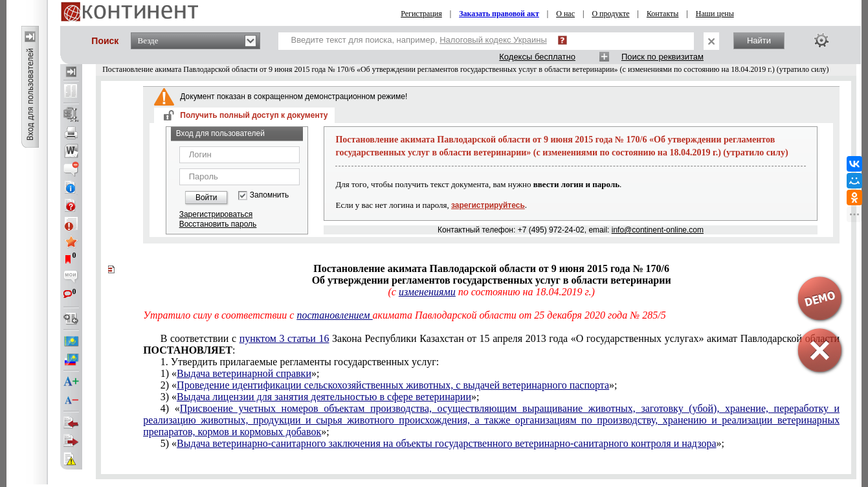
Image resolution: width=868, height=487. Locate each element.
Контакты (663, 14)
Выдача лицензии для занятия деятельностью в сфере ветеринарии (324, 397)
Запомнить (269, 195)
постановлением (334, 315)
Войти (206, 198)
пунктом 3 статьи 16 (284, 338)
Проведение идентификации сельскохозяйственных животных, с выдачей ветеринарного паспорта (393, 385)
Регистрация (421, 14)
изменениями (427, 292)
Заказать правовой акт (499, 14)
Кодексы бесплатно (537, 57)
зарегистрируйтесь (488, 205)
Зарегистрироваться (216, 214)
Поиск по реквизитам (662, 57)
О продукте (610, 14)
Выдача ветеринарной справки (244, 373)
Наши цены (715, 14)
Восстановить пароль (218, 224)
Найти (759, 40)
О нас (565, 14)
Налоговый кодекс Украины (493, 40)
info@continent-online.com (658, 230)
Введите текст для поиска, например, (419, 40)
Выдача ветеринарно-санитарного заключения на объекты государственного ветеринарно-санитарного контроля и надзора (446, 443)
